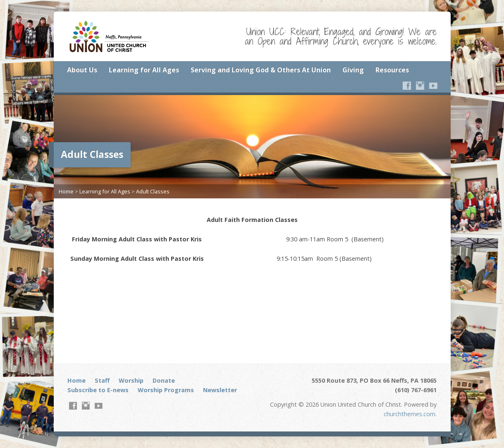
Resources (392, 70)
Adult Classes (153, 191)
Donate (164, 380)
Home (66, 191)
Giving (353, 70)
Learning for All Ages (144, 70)
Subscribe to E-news (98, 390)
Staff (102, 380)
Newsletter (220, 390)
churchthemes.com (410, 414)
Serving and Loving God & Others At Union (261, 70)
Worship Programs (166, 390)
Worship (131, 380)
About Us (82, 70)
